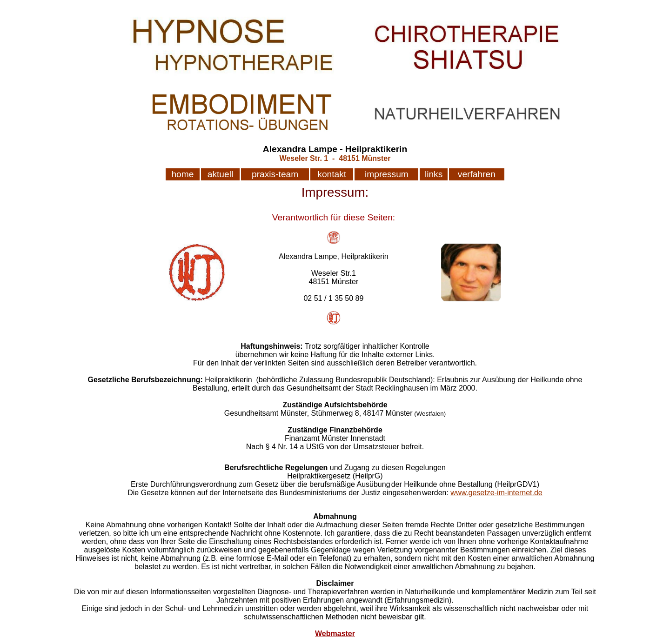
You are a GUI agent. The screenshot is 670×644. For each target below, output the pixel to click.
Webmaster (335, 634)
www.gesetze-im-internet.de (496, 493)
